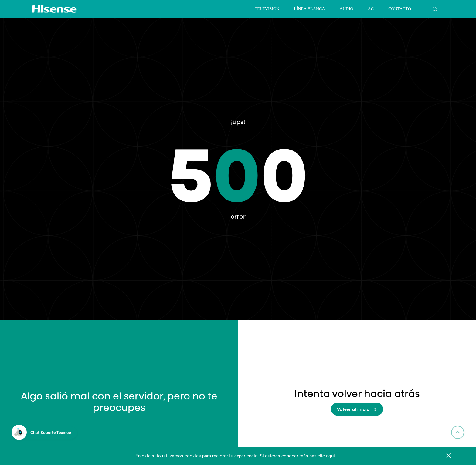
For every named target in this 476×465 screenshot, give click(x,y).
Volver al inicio (357, 410)
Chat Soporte (51, 432)
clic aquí (326, 456)
